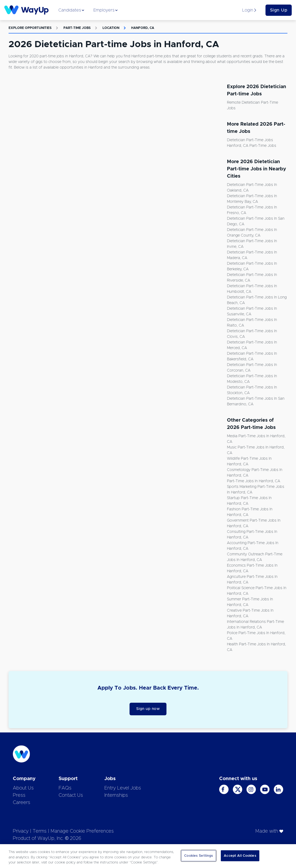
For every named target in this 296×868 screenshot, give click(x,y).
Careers (22, 803)
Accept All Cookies (240, 856)
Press (19, 795)
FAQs (65, 788)
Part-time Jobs (77, 28)
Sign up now (148, 709)
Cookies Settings (199, 856)
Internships (116, 795)
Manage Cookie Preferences (82, 831)
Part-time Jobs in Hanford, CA (254, 481)
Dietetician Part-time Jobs (250, 140)
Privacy (21, 831)
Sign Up (279, 10)
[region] (148, 856)
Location (111, 28)
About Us (23, 788)
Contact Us (71, 795)
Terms (40, 831)
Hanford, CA (143, 28)
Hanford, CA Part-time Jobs (252, 146)
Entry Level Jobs (123, 788)
